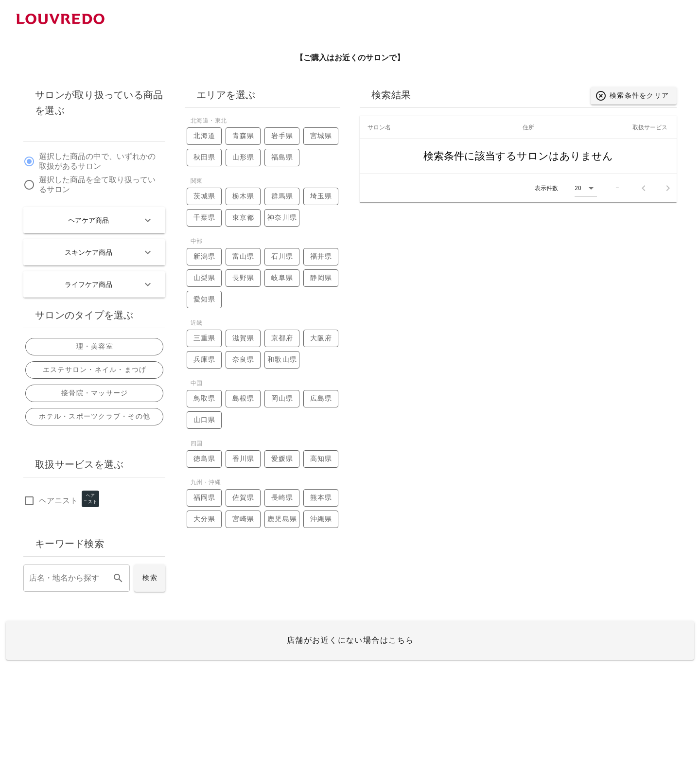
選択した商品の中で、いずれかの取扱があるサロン (97, 162)
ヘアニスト (58, 501)
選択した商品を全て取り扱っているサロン (97, 185)
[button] (586, 189)
